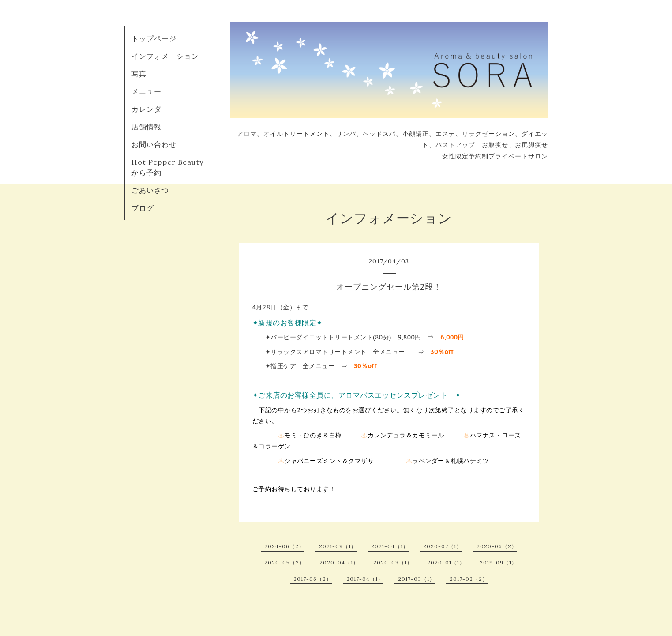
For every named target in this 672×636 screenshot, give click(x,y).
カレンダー (150, 109)
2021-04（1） (390, 546)
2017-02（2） (469, 579)
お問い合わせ (154, 144)
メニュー (146, 91)
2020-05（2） (285, 563)
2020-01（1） (446, 563)
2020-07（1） (443, 546)
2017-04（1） (365, 579)
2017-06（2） (313, 579)
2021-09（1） (338, 546)
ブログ (143, 208)
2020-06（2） (497, 546)
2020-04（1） (339, 563)
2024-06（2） (284, 546)
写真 (139, 74)
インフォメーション (165, 56)
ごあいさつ (150, 190)
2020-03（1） (393, 563)
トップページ (154, 38)
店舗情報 (146, 127)
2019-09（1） (498, 563)
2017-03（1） (417, 579)
